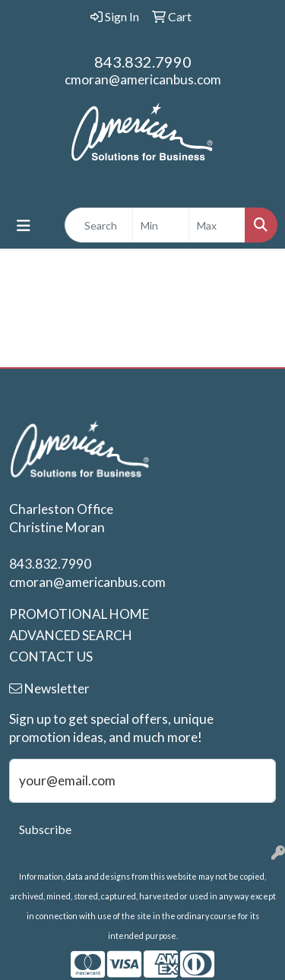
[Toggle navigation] (24, 225)
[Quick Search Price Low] (161, 225)
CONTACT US (51, 657)
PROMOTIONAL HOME (79, 614)
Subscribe (45, 829)
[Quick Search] (99, 225)
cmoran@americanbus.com (143, 79)
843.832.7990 (143, 62)
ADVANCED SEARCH (71, 635)
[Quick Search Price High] (217, 225)
